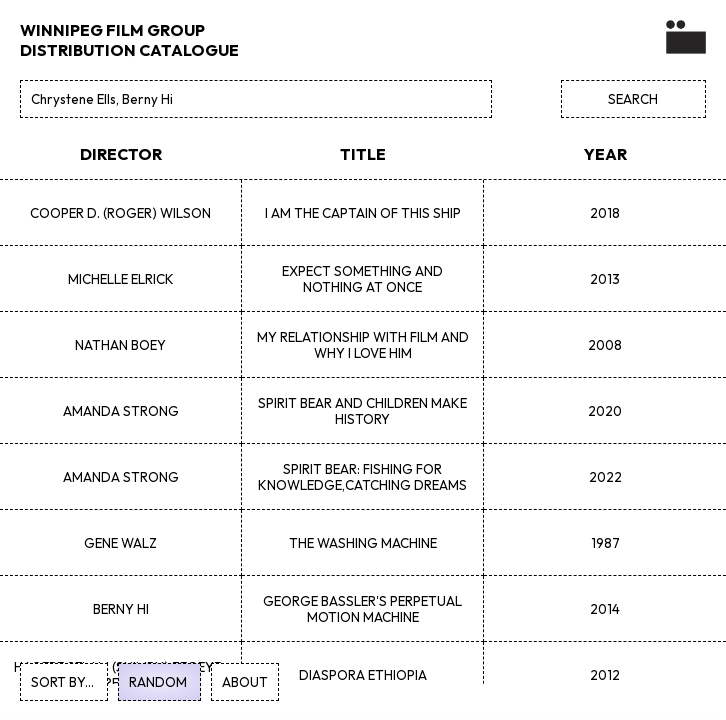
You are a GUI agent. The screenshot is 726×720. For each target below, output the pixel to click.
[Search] (256, 99)
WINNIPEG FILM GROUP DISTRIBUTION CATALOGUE (129, 40)
